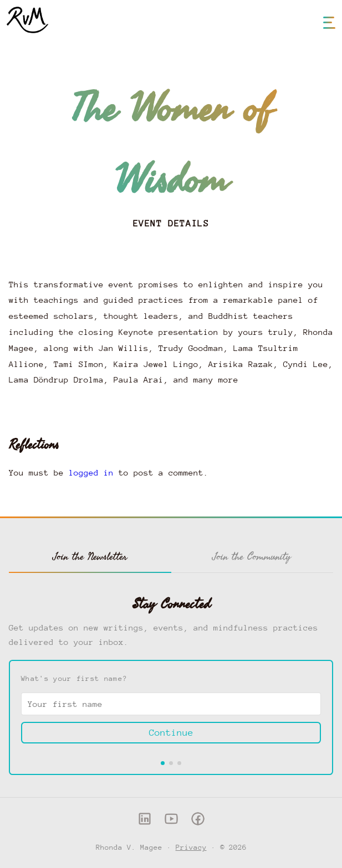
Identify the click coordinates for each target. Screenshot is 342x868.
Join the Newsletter (90, 556)
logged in (91, 472)
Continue (171, 733)
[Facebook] (198, 821)
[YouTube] (171, 821)
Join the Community (252, 556)
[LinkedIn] (145, 821)
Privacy (191, 847)
